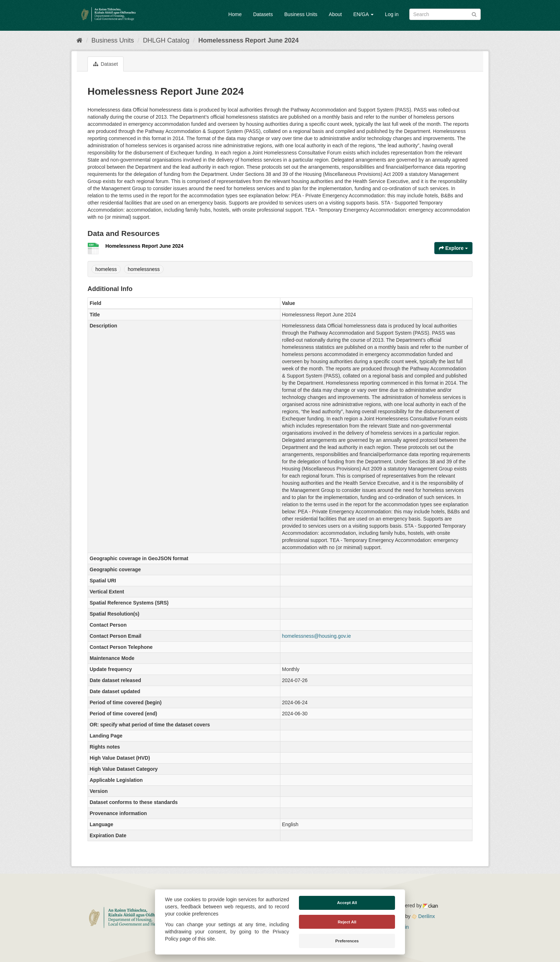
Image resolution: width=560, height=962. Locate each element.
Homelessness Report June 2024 (248, 40)
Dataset (106, 64)
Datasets (263, 14)
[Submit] (474, 14)
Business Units (301, 14)
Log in (392, 14)
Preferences (347, 941)
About (336, 14)
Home (235, 14)
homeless (106, 269)
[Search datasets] (445, 14)
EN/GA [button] (363, 14)
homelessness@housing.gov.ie (317, 636)
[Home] (79, 40)
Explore (453, 248)
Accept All (347, 903)
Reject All (347, 922)
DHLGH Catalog (166, 40)
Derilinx (423, 916)
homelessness (144, 269)
